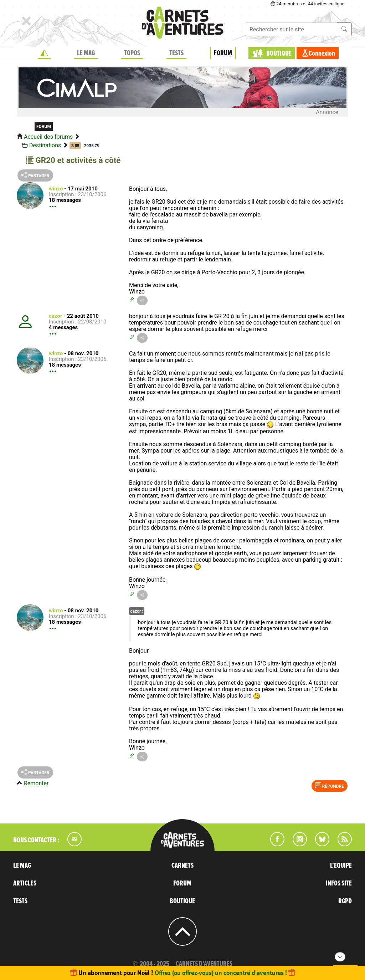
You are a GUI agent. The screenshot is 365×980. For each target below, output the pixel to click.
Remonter (36, 783)
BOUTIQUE (279, 53)
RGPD (345, 901)
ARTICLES (25, 883)
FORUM (223, 53)
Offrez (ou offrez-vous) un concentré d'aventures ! (221, 973)
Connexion (322, 53)
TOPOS (132, 53)
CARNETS (182, 866)
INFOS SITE (339, 883)
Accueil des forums (48, 137)
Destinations (45, 145)
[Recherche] (291, 29)
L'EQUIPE (341, 866)
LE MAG (86, 53)
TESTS (176, 53)
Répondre (330, 786)
